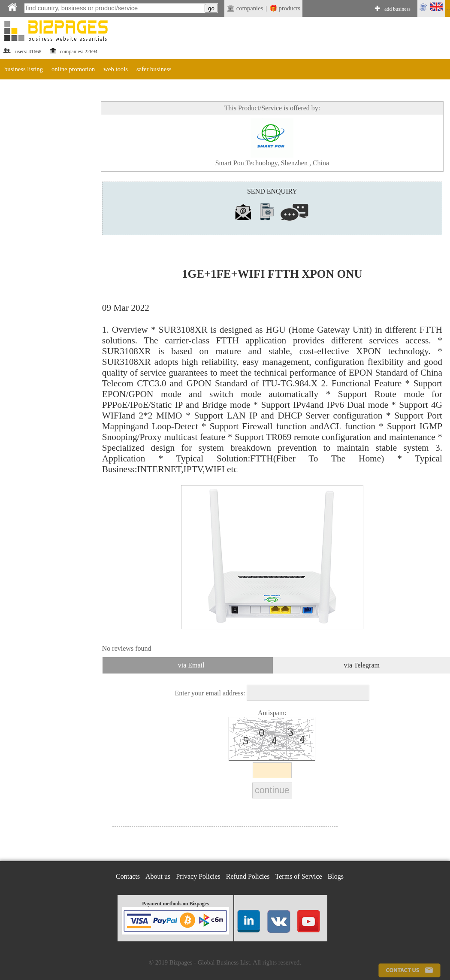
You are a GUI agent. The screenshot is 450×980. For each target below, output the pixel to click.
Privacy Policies (198, 876)
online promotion (73, 69)
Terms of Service (299, 876)
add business (397, 9)
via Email (191, 665)
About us (158, 876)
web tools (116, 69)
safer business (154, 69)
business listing (24, 69)
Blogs (336, 876)
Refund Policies (248, 876)
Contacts (128, 876)
